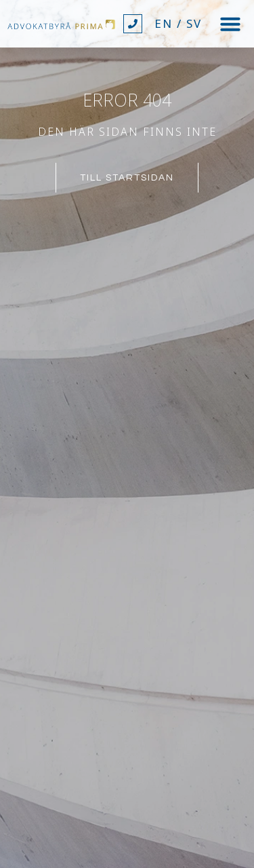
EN (164, 23)
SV (194, 23)
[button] (230, 24)
